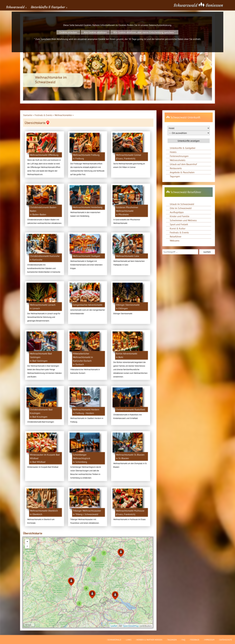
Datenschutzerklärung (160, 25)
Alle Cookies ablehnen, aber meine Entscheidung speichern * (144, 32)
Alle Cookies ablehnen (95, 32)
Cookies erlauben (68, 32)
